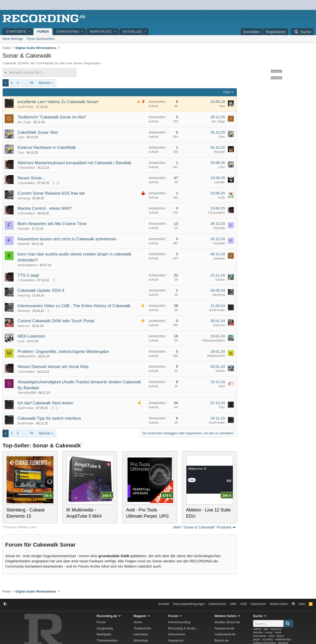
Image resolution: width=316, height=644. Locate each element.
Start (302, 604)
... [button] (24, 83)
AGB (243, 604)
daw (266, 629)
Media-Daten (279, 604)
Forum (101, 622)
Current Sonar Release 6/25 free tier (51, 193)
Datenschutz (217, 604)
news (271, 636)
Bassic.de (221, 640)
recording (267, 639)
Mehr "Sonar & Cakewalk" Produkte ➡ (204, 527)
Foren (43, 32)
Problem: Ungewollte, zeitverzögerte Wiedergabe (63, 352)
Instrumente (177, 634)
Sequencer (176, 640)
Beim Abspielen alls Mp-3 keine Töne (52, 224)
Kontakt (164, 604)
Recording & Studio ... (184, 628)
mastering (276, 629)
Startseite (16, 32)
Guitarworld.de (225, 634)
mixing (269, 632)
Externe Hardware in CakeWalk (47, 148)
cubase (257, 629)
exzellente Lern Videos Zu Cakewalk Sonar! (58, 102)
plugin (257, 639)
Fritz (222, 407)
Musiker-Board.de (227, 622)
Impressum (258, 604)
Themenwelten (107, 640)
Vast (222, 106)
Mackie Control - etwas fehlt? (45, 208)
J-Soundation (26, 168)
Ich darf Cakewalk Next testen (45, 403)
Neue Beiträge (13, 39)
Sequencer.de (224, 628)
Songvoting (68, 32)
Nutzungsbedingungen (189, 604)
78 (31, 83)
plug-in (280, 636)
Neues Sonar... (31, 178)
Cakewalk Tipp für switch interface (49, 418)
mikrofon (258, 632)
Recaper (219, 152)
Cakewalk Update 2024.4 (41, 290)
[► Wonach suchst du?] (39, 72)
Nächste (44, 83)
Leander (219, 182)
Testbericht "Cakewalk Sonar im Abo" (52, 117)
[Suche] (302, 32)
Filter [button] (227, 92)
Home (138, 622)
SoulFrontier (26, 107)
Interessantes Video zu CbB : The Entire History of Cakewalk (74, 306)
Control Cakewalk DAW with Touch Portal (56, 321)
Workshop (141, 640)
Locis (21, 341)
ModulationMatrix (214, 341)
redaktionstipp (283, 639)
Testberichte (142, 628)
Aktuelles (132, 32)
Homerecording (179, 622)
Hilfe (233, 604)
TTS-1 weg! (28, 275)
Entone (220, 280)
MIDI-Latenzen (31, 336)
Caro (21, 137)
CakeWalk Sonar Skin (38, 132)
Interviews (141, 634)
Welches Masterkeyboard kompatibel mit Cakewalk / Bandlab (74, 163)
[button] (30, 32)
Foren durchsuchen (41, 39)
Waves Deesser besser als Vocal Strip (53, 367)
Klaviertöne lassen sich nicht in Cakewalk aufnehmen (67, 239)
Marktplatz (101, 32)
